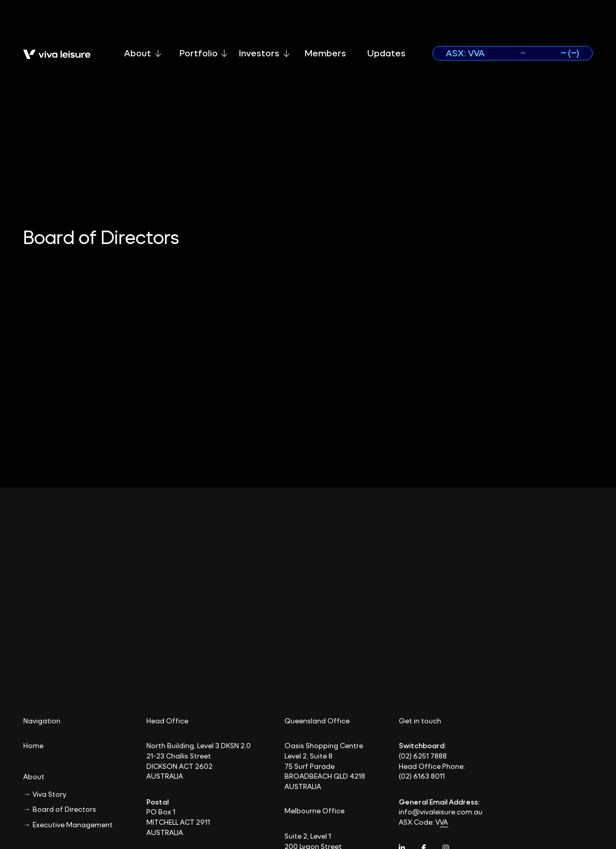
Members (325, 53)
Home (33, 745)
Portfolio (204, 53)
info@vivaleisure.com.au (441, 812)
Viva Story (49, 794)
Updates (386, 53)
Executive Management (73, 824)
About (143, 53)
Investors (264, 53)
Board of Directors (64, 809)
